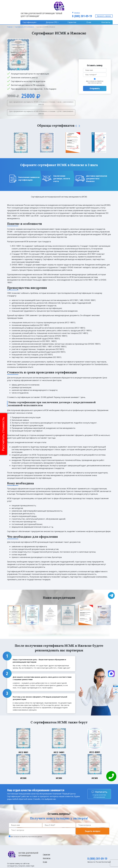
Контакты (106, 12)
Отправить (95, 78)
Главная (10, 17)
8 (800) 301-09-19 (82, 6)
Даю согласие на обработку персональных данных (95, 72)
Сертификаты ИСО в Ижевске (24, 17)
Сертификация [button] (31, 12)
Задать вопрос (93, 821)
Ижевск (77, 3)
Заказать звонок (104, 6)
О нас (89, 12)
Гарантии (73, 12)
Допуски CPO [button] (53, 12)
